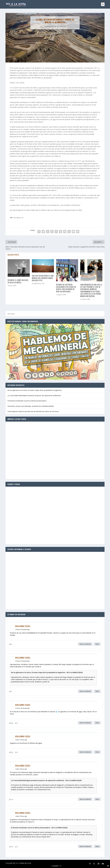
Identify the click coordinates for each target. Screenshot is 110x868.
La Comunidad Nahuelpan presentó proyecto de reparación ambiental (34, 395)
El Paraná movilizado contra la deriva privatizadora (27, 401)
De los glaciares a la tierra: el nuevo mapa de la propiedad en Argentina (35, 390)
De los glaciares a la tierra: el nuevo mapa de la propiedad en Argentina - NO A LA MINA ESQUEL (47, 672)
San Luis (63, 26)
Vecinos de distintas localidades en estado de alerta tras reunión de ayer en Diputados (66, 288)
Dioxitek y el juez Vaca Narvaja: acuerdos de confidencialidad (31, 406)
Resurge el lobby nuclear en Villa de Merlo (18, 281)
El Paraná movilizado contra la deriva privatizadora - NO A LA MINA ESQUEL (39, 828)
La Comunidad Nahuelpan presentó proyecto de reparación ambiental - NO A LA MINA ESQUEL (47, 780)
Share (97, 644)
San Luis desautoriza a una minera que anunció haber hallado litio (43, 278)
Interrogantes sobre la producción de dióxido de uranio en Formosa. (33, 411)
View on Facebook (85, 644)
